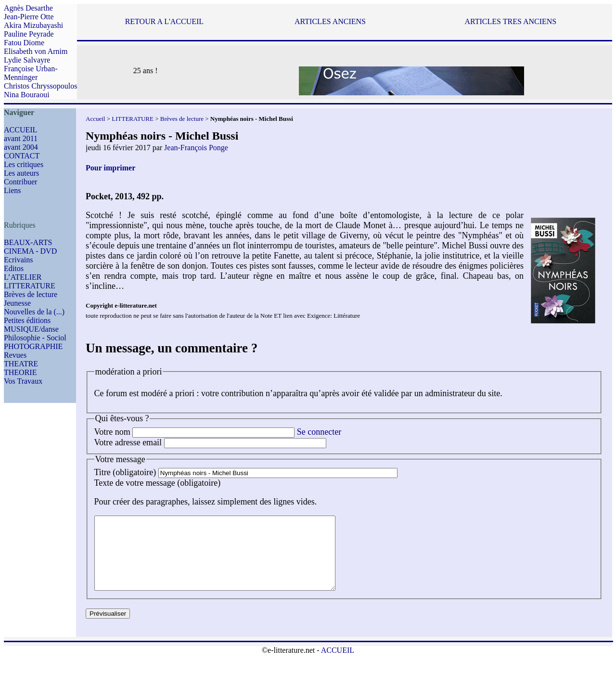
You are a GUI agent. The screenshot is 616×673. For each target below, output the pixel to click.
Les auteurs (21, 173)
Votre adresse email (128, 442)
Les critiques (24, 164)
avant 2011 (21, 138)
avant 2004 (21, 147)
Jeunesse (17, 303)
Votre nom (112, 432)
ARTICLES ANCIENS (330, 21)
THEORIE (20, 372)
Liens (13, 190)
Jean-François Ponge (196, 148)
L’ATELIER (23, 277)
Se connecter (319, 432)
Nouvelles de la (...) (34, 312)
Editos (14, 268)
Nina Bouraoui (27, 95)
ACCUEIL (20, 130)
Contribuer (20, 182)
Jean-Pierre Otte (29, 17)
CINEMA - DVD (30, 251)
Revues (15, 355)
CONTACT (22, 156)
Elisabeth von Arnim (36, 51)
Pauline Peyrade (29, 34)
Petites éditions (27, 320)
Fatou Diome (24, 43)
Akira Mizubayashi (33, 25)
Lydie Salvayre (27, 60)
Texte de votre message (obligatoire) (158, 483)
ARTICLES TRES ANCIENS (510, 21)
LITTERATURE (30, 286)
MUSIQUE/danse (31, 329)
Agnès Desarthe (28, 8)
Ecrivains (18, 260)
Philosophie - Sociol (35, 338)
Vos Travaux (23, 381)
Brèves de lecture (31, 294)
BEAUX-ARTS (28, 242)
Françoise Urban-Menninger (31, 73)
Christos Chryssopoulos (40, 86)
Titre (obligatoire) (125, 472)
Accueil (95, 119)
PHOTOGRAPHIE (33, 346)
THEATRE (21, 364)
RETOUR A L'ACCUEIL (164, 21)
